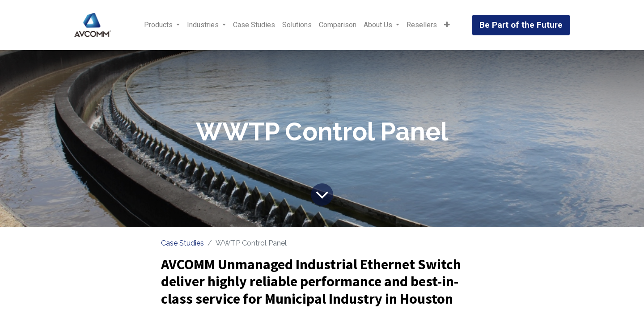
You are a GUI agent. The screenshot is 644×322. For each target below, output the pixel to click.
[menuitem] (254, 25)
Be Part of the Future (521, 25)
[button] (447, 25)
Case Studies (182, 243)
